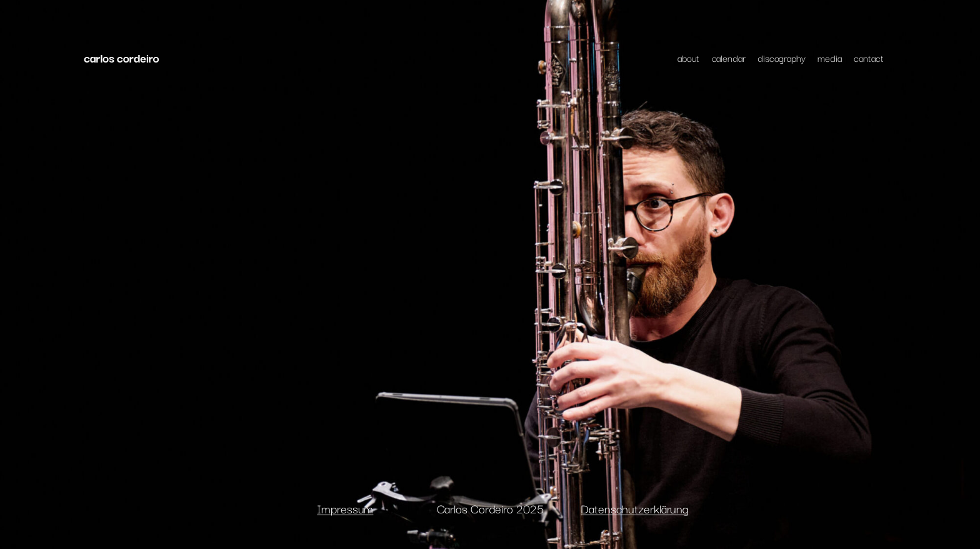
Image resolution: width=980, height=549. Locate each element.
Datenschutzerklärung (635, 508)
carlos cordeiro (121, 58)
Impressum (345, 508)
